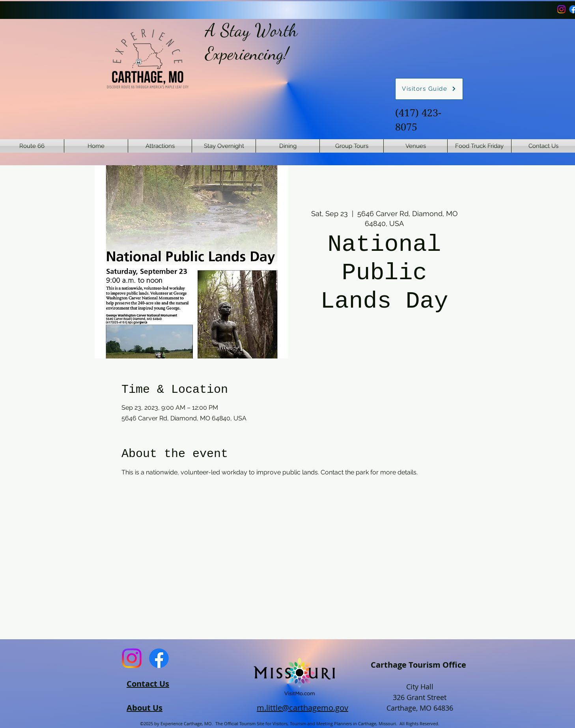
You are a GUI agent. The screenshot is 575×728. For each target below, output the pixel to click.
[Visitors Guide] (429, 89)
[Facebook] (159, 658)
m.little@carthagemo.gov (302, 708)
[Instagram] (561, 9)
